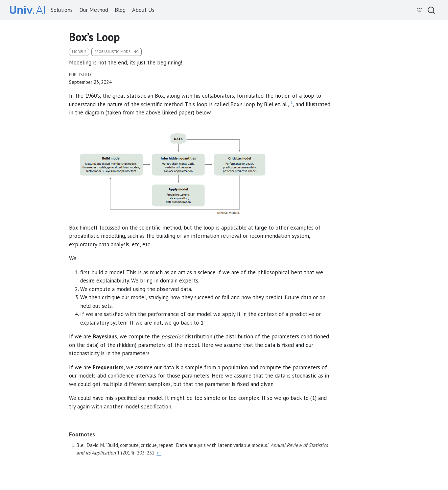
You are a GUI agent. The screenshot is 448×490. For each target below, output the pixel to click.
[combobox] (432, 10)
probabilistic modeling (117, 52)
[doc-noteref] (292, 104)
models (79, 52)
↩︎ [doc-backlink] (159, 453)
